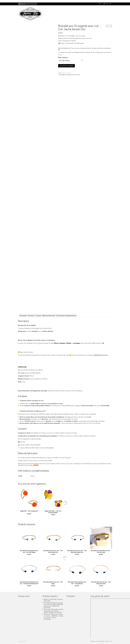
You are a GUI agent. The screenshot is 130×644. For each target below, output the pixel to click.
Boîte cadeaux (63, 57)
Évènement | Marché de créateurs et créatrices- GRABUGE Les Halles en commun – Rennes (53, 616)
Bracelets (64, 73)
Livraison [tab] (38, 316)
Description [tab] (23, 316)
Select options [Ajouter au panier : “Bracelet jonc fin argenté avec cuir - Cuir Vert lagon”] (29, 557)
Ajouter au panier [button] (53, 517)
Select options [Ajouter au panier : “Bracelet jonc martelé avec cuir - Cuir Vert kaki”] (101, 557)
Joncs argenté (69, 73)
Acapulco (63, 343)
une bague (77, 343)
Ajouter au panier (66, 66)
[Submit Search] (19, 4)
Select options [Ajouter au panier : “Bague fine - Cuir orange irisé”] (29, 516)
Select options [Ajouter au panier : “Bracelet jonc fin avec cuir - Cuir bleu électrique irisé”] (77, 557)
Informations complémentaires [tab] (66, 316)
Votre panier (107, 4)
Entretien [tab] (31, 316)
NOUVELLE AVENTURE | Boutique (53, 599)
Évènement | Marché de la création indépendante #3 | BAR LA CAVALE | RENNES (54, 611)
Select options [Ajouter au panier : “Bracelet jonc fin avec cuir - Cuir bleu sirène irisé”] (53, 557)
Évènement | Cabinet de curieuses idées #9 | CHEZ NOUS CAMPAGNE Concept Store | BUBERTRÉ (53, 604)
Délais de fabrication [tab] (49, 316)
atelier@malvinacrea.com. (101, 355)
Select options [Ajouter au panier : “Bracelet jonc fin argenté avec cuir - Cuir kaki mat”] (77, 588)
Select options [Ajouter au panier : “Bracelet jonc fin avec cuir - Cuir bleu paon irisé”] (101, 588)
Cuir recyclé (21, 373)
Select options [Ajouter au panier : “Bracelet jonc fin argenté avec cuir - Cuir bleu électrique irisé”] (29, 588)
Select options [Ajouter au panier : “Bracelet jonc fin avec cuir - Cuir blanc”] (53, 588)
